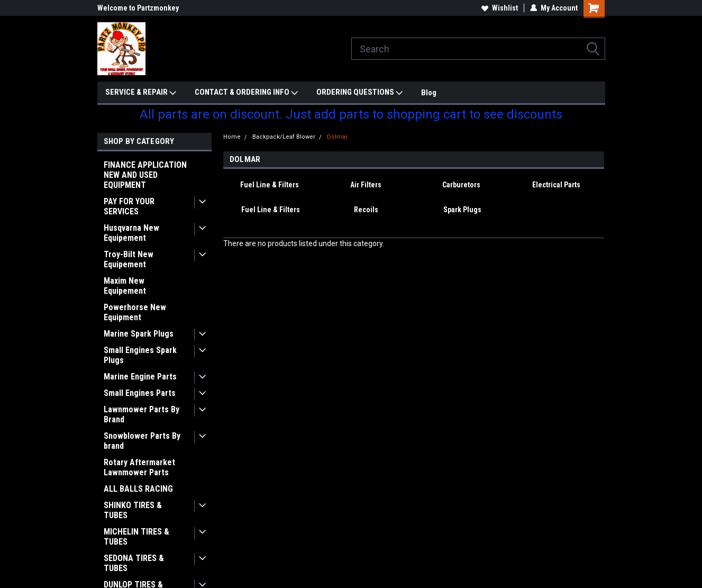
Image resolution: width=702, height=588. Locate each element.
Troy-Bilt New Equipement (129, 259)
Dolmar (337, 137)
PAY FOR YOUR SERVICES (129, 206)
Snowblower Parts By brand (142, 441)
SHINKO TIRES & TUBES (133, 510)
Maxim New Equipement (125, 286)
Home (232, 137)
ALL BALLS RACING (138, 489)
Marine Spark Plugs (139, 334)
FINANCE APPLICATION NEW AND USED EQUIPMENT (145, 175)
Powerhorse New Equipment (135, 312)
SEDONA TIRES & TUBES (134, 563)
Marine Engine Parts (140, 377)
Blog (429, 93)
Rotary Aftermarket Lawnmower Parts (139, 467)
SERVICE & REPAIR (141, 93)
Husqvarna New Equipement (131, 233)
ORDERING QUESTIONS (359, 93)
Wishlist (500, 8)
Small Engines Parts (140, 393)
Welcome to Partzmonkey (138, 8)
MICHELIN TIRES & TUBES (136, 537)
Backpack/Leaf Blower (284, 137)
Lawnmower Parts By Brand (142, 414)
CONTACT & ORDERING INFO (246, 93)
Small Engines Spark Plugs (140, 355)
